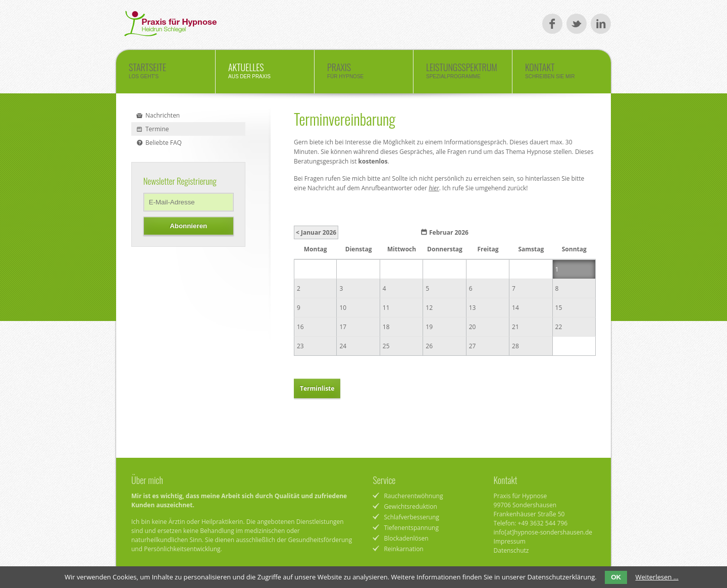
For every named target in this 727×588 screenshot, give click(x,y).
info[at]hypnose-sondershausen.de (543, 532)
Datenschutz (511, 550)
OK (616, 577)
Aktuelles (265, 73)
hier (434, 188)
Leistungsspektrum (463, 73)
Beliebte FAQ (164, 143)
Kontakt (562, 73)
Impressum (510, 541)
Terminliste (317, 388)
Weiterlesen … (657, 577)
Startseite (166, 73)
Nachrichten (163, 115)
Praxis (364, 73)
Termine (157, 129)
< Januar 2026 (316, 232)
